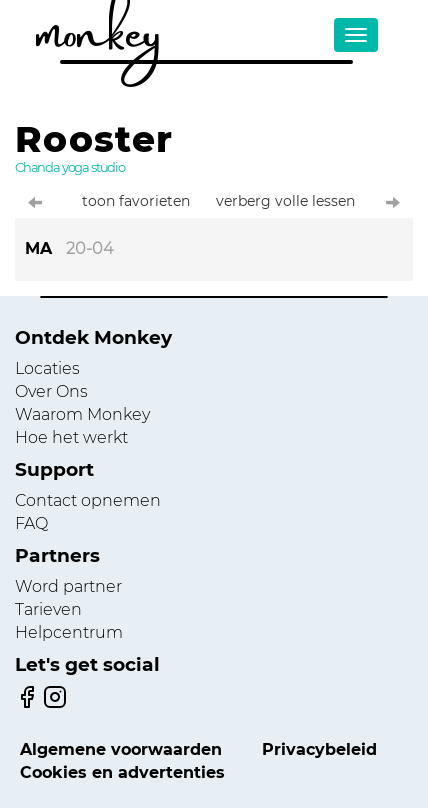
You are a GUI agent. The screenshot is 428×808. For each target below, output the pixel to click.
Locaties (47, 368)
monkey (98, 25)
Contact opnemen (88, 500)
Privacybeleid (319, 749)
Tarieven (48, 609)
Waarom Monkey (82, 414)
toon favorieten (136, 201)
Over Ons (51, 391)
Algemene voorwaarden (121, 749)
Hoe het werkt (71, 437)
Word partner (68, 586)
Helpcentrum (69, 632)
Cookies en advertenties (122, 772)
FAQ (31, 523)
